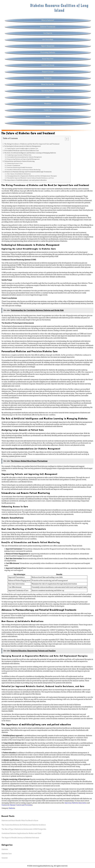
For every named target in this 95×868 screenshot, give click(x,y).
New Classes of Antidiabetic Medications (19, 174)
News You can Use (48, 84)
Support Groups (48, 72)
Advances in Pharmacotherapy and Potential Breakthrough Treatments (28, 172)
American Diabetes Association (76, 803)
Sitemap (48, 123)
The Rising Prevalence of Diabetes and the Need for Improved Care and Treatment (32, 144)
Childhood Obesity (48, 65)
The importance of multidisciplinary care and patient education (25, 180)
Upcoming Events (48, 91)
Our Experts (48, 33)
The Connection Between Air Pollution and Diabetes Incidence (24, 825)
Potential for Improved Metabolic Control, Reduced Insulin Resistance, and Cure (30, 178)
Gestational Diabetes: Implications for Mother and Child (21, 833)
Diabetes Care (7, 854)
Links (48, 97)
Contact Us (48, 110)
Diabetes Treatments (48, 27)
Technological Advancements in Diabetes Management (22, 146)
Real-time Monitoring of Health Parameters (20, 167)
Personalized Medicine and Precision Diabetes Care (22, 151)
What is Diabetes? (48, 20)
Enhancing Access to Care (15, 163)
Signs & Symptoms (48, 46)
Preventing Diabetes (48, 52)
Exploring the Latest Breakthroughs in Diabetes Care (23, 148)
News (48, 116)
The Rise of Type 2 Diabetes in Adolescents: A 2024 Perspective (24, 829)
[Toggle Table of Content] (66, 139)
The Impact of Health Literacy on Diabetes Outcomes (20, 838)
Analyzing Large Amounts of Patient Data (19, 155)
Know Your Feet (48, 59)
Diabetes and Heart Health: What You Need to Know (20, 821)
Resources (48, 78)
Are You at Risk (48, 40)
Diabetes (12, 808)
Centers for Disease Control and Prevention (17, 805)
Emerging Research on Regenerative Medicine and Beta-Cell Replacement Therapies (32, 176)
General (5, 858)
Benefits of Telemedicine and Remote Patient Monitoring (24, 170)
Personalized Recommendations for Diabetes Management (24, 157)
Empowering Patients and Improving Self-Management (23, 159)
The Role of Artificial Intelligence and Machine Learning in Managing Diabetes (30, 153)
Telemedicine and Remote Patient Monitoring (19, 161)
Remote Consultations (14, 165)
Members (48, 104)
